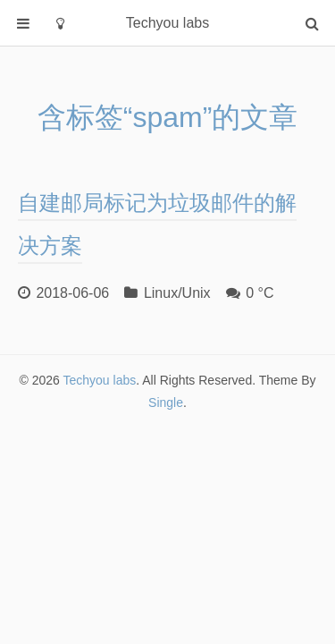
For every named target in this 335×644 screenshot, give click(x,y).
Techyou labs (100, 380)
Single (166, 402)
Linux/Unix (177, 293)
